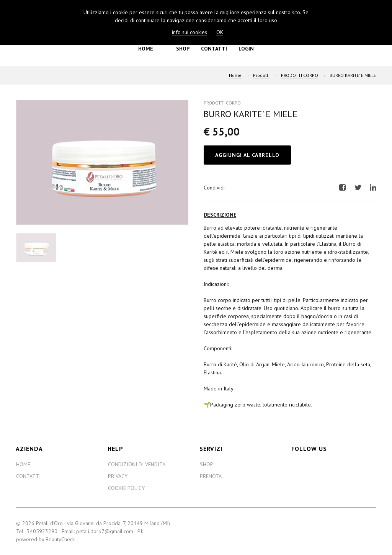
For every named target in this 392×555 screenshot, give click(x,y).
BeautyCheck (60, 539)
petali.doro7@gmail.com (105, 531)
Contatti (214, 49)
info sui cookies (189, 32)
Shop (183, 49)
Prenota (211, 476)
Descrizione (220, 215)
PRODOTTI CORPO (300, 75)
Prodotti (261, 75)
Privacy (118, 476)
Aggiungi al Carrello (247, 155)
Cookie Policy (126, 488)
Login (246, 49)
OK (220, 32)
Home (146, 49)
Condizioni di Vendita (137, 464)
